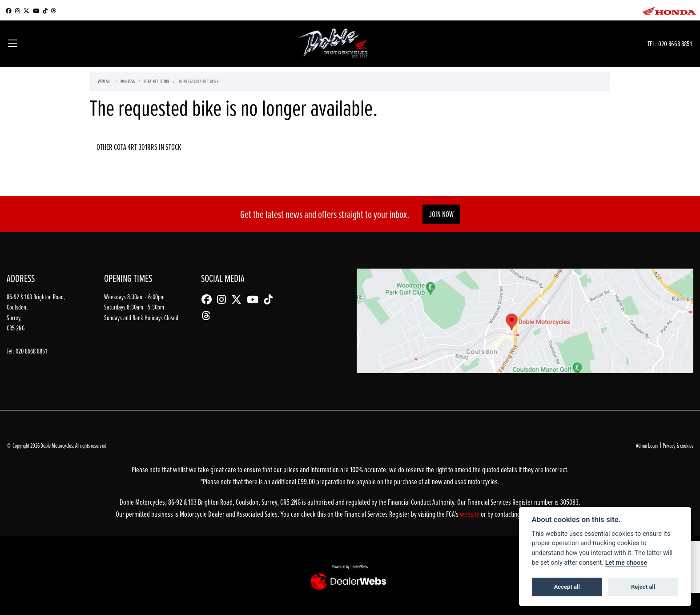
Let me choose (626, 563)
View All (105, 81)
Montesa (128, 81)
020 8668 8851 (675, 43)
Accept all (567, 587)
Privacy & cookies (678, 445)
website (470, 514)
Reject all (643, 587)
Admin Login (647, 445)
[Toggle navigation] (13, 44)
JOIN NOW (441, 214)
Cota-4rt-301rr (157, 81)
